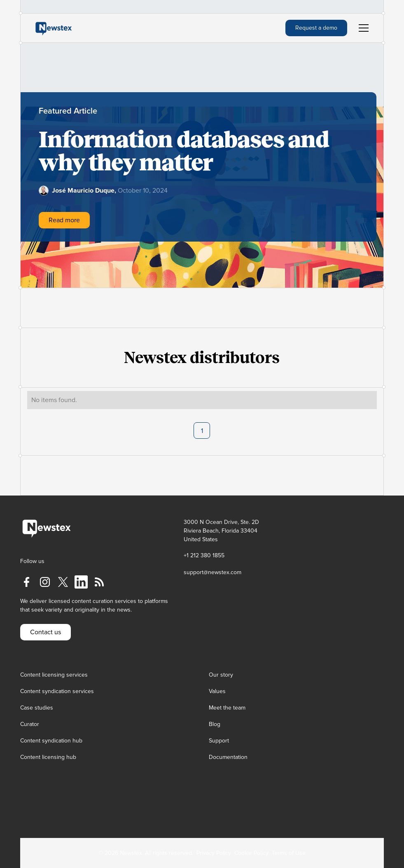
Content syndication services (57, 691)
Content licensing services (54, 675)
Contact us (46, 632)
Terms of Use (289, 853)
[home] (54, 28)
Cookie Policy (251, 853)
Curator (30, 724)
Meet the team (227, 708)
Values (217, 691)
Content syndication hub (51, 741)
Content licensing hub (48, 757)
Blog (215, 724)
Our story (221, 675)
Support (219, 741)
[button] (362, 28)
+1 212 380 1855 (204, 555)
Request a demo (316, 28)
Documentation (228, 757)
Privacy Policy (214, 853)
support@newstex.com (213, 572)
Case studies (37, 708)
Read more (64, 220)
